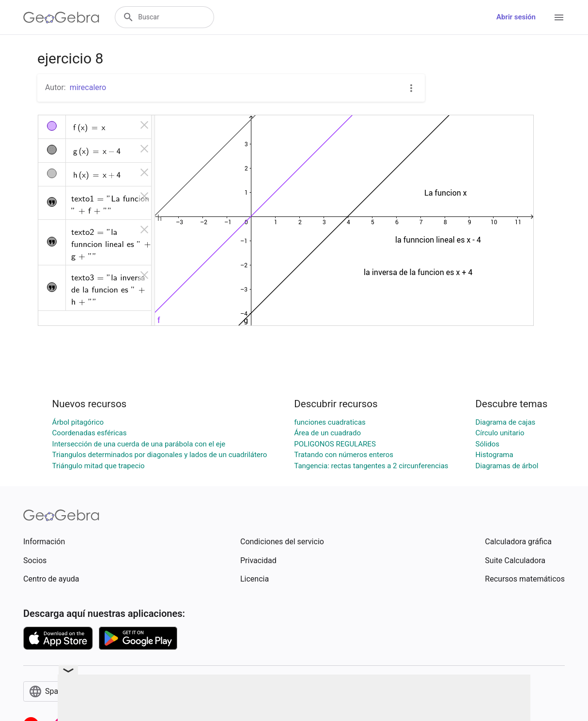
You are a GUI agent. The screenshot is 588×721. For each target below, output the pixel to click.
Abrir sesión (516, 17)
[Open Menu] (559, 17)
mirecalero (88, 87)
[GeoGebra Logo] (61, 17)
